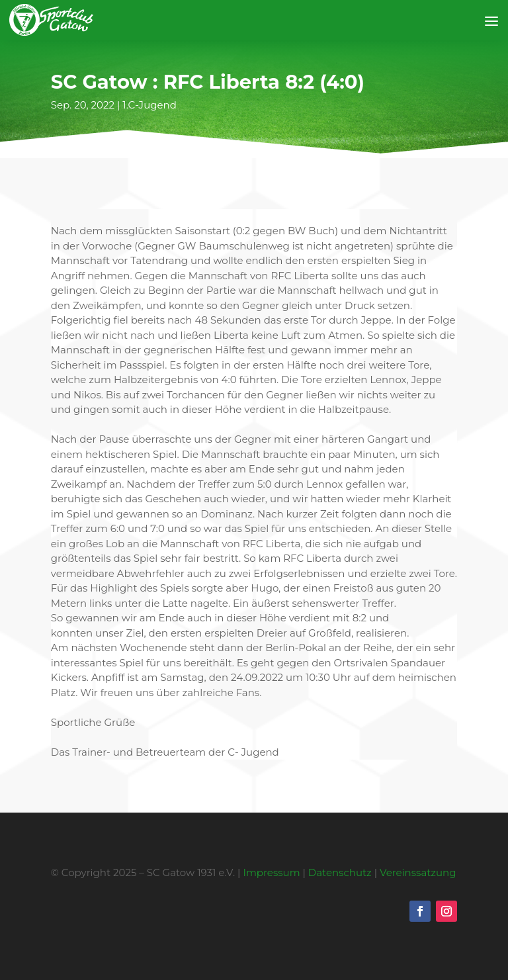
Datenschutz (340, 872)
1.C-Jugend (149, 105)
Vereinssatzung (418, 872)
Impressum (271, 872)
